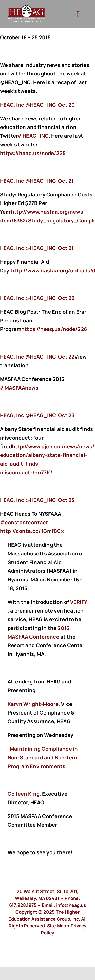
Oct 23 (66, 415)
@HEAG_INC (33, 136)
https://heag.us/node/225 (33, 153)
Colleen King (24, 794)
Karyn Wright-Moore (33, 704)
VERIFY (79, 602)
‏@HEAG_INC (29, 105)
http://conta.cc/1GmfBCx (32, 531)
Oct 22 (66, 298)
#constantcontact (24, 522)
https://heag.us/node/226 (55, 329)
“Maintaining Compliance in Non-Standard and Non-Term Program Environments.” (43, 758)
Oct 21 (66, 181)
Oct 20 (66, 105)
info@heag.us (71, 905)
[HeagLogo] (27, 8)
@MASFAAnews (19, 388)
